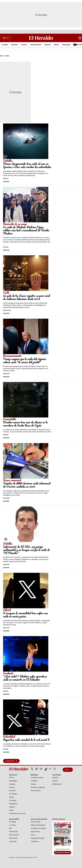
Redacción (6, 179)
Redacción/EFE (7, 310)
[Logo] (41, 38)
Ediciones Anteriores (63, 853)
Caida (7, 56)
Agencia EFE (6, 374)
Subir (68, 770)
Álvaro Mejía (6, 498)
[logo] (13, 769)
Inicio (2, 56)
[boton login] (80, 38)
